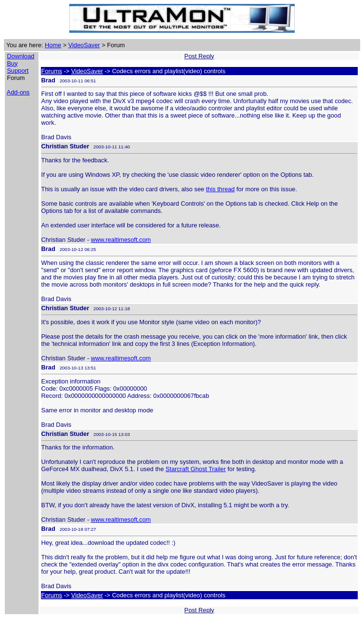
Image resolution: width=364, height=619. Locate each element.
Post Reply (199, 56)
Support (18, 71)
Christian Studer (65, 146)
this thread (221, 189)
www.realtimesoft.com (121, 240)
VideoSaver (84, 45)
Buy (13, 63)
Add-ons (18, 92)
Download (21, 56)
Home (53, 45)
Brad (48, 80)
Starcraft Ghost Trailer (196, 469)
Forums (52, 71)
